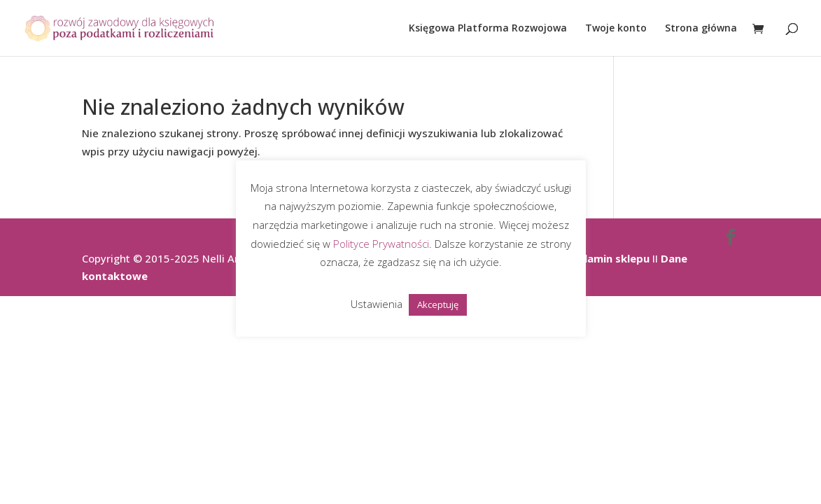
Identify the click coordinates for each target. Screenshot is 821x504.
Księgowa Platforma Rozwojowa (488, 29)
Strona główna (701, 29)
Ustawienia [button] (377, 304)
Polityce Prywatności (381, 244)
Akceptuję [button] (438, 304)
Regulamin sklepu (604, 258)
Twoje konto (616, 29)
